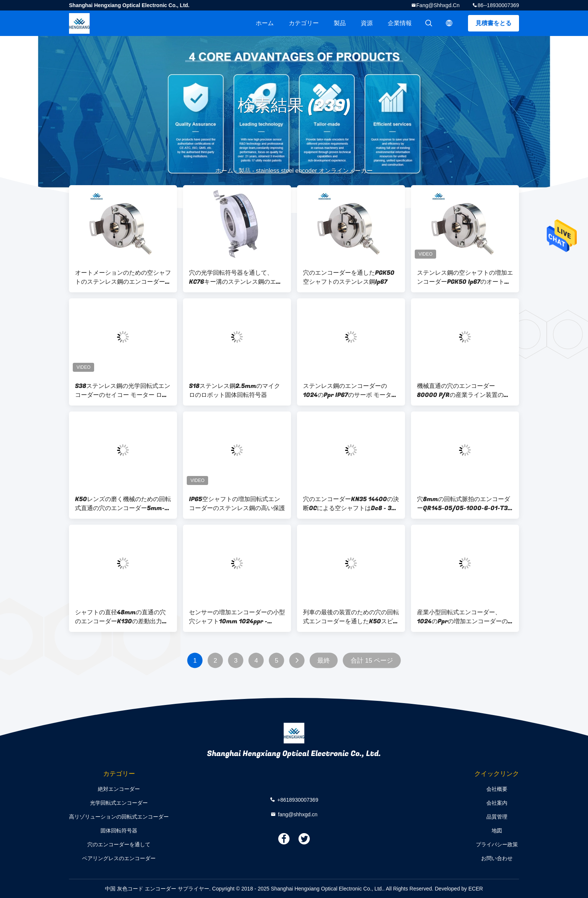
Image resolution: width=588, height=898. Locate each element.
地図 (497, 831)
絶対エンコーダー (119, 789)
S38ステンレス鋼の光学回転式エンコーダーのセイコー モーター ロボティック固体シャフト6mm (123, 391)
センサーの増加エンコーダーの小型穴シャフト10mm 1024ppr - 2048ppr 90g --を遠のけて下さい (237, 617)
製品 (340, 23)
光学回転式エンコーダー (119, 803)
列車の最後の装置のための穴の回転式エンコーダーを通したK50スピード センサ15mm (351, 617)
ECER (476, 889)
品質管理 (497, 817)
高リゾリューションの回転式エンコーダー (119, 817)
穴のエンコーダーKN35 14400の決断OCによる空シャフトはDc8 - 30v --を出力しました (351, 504)
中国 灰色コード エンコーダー (141, 889)
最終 (324, 661)
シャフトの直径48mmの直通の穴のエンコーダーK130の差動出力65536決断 (120, 617)
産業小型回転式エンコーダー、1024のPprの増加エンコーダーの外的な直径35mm (462, 617)
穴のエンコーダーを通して (119, 844)
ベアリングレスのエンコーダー (119, 858)
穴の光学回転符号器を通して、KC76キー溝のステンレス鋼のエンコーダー (235, 277)
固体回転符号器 (119, 831)
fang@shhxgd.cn (438, 5)
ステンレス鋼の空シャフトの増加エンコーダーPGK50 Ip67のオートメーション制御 (465, 277)
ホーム (265, 23)
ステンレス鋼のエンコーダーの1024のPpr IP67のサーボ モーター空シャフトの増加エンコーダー (350, 391)
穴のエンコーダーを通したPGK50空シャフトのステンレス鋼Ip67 (349, 277)
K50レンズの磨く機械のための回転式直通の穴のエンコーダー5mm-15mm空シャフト (123, 504)
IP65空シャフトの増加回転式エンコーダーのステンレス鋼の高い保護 (237, 504)
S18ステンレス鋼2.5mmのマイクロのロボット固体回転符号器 (235, 391)
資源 (367, 23)
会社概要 (497, 789)
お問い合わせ (497, 858)
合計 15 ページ (372, 661)
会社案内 (497, 803)
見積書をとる (493, 23)
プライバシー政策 (497, 844)
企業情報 (400, 23)
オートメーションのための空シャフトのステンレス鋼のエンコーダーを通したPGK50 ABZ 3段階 (123, 277)
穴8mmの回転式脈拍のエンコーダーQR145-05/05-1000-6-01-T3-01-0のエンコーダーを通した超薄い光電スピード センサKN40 (464, 504)
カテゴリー (304, 23)
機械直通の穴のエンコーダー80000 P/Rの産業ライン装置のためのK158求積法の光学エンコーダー (463, 391)
